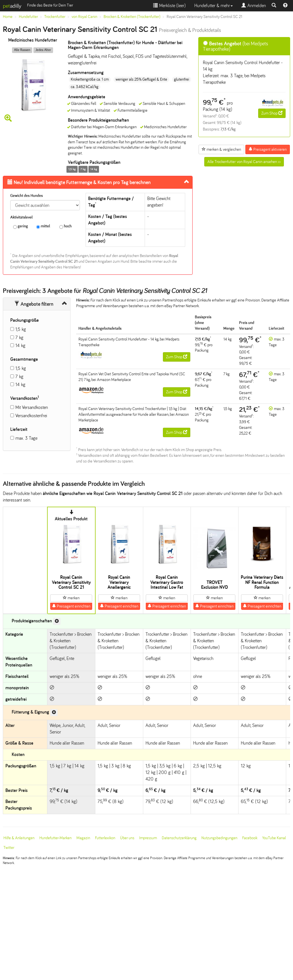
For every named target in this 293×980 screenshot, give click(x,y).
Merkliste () (169, 6)
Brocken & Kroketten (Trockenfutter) (132, 17)
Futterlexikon (105, 838)
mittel (43, 226)
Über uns (127, 838)
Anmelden (254, 6)
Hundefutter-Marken (55, 838)
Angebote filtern (34, 304)
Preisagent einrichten (71, 606)
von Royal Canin (84, 17)
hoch (65, 226)
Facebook (250, 838)
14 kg (20, 346)
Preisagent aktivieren (268, 149)
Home (8, 17)
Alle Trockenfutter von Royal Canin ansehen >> (244, 162)
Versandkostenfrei (31, 416)
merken (71, 598)
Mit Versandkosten (32, 407)
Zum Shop (272, 113)
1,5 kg (21, 329)
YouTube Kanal (274, 838)
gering (21, 226)
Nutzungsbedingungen (219, 838)
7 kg (19, 338)
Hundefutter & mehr (214, 6)
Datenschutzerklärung (179, 838)
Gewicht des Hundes (27, 196)
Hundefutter (28, 17)
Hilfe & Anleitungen (19, 838)
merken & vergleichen (221, 149)
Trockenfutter (55, 17)
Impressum (148, 838)
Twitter (9, 848)
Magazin (83, 838)
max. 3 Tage (26, 438)
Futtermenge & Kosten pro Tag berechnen (79, 182)
